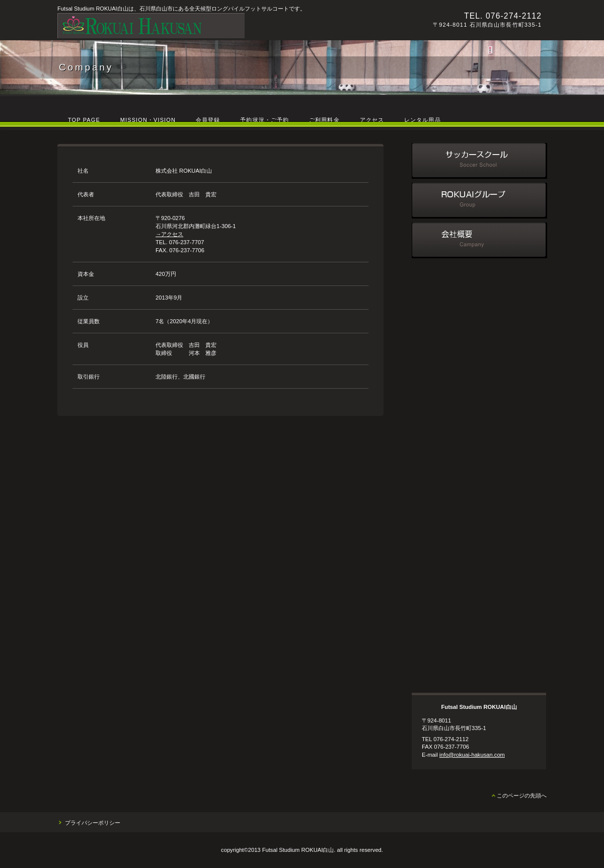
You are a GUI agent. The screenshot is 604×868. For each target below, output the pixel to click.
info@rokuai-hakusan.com (472, 755)
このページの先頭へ (522, 795)
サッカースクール (479, 161)
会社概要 (479, 240)
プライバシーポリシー (93, 823)
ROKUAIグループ (479, 201)
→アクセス (169, 234)
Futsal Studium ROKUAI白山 (196, 26)
